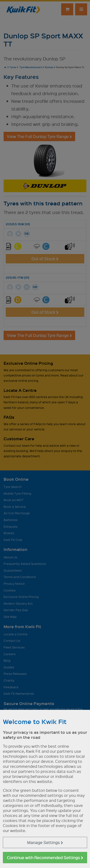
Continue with (45, 858)
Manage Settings (45, 842)
